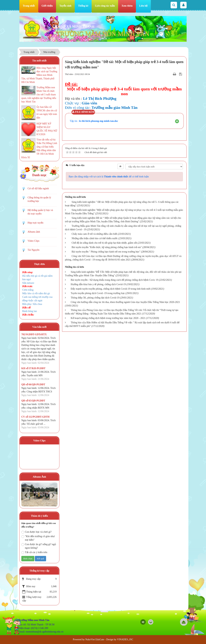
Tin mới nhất (39, 61)
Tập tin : (94, 121)
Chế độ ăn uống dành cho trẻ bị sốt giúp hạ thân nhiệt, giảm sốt (104, 243)
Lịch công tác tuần (105, 6)
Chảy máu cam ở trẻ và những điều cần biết (94, 234)
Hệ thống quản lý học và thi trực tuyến (40, 212)
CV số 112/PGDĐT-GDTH (35, 417)
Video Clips (33, 241)
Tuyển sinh (65, 6)
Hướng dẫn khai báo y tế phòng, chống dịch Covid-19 (98, 284)
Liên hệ (143, 6)
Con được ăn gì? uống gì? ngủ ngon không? (39, 546)
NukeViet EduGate (95, 639)
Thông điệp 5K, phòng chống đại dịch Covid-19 (95, 298)
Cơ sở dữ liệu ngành (38, 188)
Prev (26, 495)
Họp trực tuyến (35, 223)
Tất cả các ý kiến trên (34, 552)
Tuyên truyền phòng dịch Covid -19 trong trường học (98, 293)
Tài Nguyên (33, 250)
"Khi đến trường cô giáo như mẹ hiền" (38, 538)
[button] (177, 121)
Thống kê (83, 6)
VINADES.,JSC (125, 639)
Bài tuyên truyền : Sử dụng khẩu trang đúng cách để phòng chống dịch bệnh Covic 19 (115, 280)
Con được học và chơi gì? (36, 532)
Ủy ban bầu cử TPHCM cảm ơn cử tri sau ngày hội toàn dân (47, 112)
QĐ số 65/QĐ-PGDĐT (33, 401)
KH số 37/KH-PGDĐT (33, 368)
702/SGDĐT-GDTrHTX (34, 334)
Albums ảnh (34, 232)
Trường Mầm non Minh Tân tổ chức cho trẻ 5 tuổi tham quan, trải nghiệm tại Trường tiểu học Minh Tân (39, 95)
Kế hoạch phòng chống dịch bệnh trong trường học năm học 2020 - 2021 (108, 318)
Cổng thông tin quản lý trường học (39, 199)
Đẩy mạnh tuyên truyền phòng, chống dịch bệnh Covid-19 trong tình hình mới (111, 289)
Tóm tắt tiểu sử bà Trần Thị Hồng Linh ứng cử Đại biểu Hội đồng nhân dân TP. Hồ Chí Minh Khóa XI (39, 149)
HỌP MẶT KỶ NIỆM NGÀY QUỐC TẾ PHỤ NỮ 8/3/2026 (47, 129)
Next (53, 495)
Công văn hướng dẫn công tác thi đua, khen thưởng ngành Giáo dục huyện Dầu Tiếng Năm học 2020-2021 (125, 302)
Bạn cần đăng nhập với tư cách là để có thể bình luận (109, 177)
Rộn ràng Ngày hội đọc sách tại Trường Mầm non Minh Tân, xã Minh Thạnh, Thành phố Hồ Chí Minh (39, 75)
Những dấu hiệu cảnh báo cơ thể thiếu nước (95, 238)
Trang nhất (29, 6)
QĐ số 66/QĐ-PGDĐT (33, 385)
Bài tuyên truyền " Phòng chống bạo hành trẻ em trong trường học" (106, 252)
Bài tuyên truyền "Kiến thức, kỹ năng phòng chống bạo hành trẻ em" (107, 247)
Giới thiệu (47, 6)
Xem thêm (127, 6)
